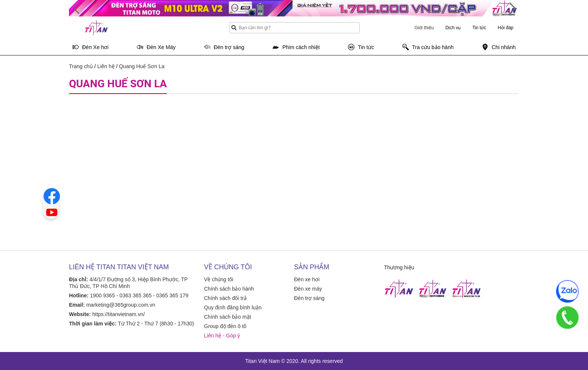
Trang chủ (81, 66)
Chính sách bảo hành (229, 289)
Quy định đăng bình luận (233, 307)
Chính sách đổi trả (225, 298)
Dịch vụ (453, 28)
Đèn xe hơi (307, 279)
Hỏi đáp (505, 28)
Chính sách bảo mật (228, 317)
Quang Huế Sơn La (142, 66)
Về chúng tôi (219, 279)
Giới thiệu (424, 28)
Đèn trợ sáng (309, 298)
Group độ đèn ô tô (225, 326)
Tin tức (479, 28)
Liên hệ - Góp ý (222, 336)
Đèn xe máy (308, 289)
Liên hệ (106, 66)
